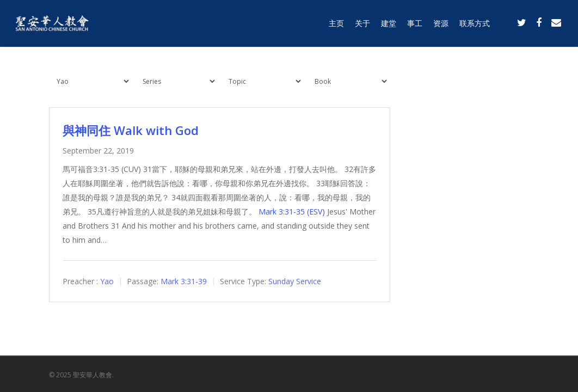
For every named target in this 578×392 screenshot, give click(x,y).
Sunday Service (295, 281)
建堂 (389, 23)
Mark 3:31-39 (184, 281)
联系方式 (475, 23)
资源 (441, 23)
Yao (107, 281)
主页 (336, 23)
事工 (415, 23)
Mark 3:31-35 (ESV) (292, 212)
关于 (362, 23)
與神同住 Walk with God (131, 130)
